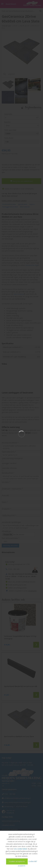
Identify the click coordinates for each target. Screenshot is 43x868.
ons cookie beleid (20, 849)
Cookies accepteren (17, 861)
